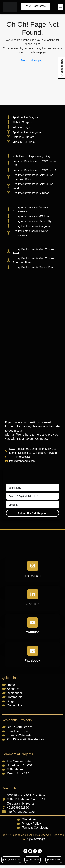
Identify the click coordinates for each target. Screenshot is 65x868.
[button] (61, 7)
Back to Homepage (32, 60)
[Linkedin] (33, 594)
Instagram (33, 575)
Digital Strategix (35, 839)
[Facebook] (33, 651)
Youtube (32, 632)
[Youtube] (33, 622)
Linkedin (32, 604)
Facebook (32, 660)
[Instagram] (33, 566)
